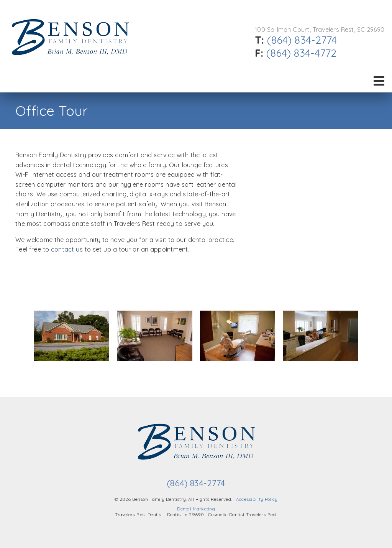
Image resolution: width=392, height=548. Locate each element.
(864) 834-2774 (302, 40)
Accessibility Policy (257, 499)
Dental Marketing (196, 509)
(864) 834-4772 (301, 53)
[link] (70, 62)
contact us (67, 249)
